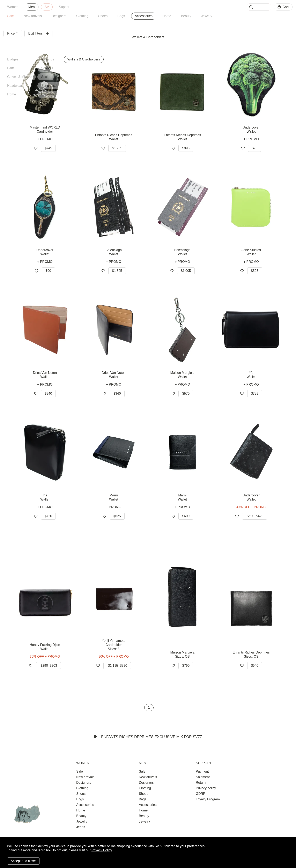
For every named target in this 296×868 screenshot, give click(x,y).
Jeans (81, 827)
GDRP (200, 794)
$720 (48, 516)
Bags (121, 16)
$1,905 (117, 148)
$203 (48, 666)
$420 (255, 516)
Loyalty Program (208, 799)
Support (65, 7)
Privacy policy (206, 788)
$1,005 (186, 271)
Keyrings (47, 59)
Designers (59, 16)
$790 (186, 666)
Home (167, 16)
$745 (48, 148)
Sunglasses (50, 86)
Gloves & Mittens (20, 77)
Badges (13, 59)
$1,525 (117, 271)
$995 (186, 148)
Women (13, 7)
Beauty (186, 16)
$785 (255, 393)
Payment (202, 771)
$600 (186, 516)
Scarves (47, 68)
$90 (255, 148)
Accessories (144, 16)
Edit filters (38, 33)
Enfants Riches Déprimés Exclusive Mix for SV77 (148, 737)
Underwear (49, 94)
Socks (46, 77)
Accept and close (23, 861)
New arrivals (33, 16)
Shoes (103, 16)
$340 (48, 393)
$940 (255, 666)
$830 (117, 666)
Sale (10, 16)
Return (201, 783)
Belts (11, 68)
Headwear (15, 86)
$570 (186, 393)
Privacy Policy (102, 850)
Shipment (203, 777)
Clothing (82, 16)
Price (13, 33)
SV (47, 7)
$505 (255, 271)
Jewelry (207, 16)
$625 (117, 516)
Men (32, 7)
